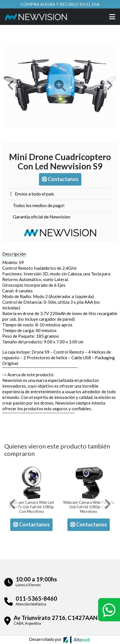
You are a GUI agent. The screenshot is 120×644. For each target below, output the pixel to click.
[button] (11, 85)
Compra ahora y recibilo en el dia (60, 4)
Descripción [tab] (14, 254)
